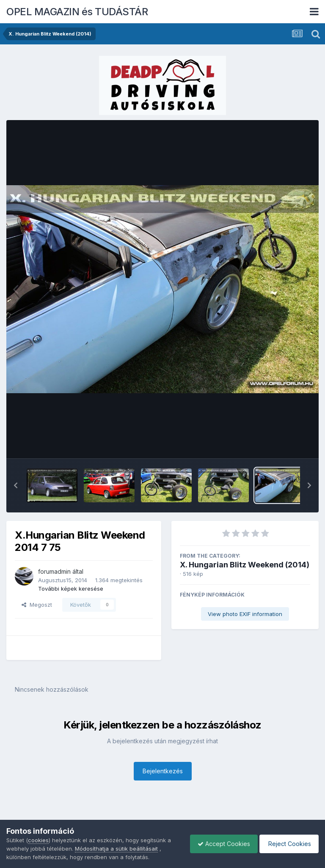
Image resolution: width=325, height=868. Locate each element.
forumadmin (54, 571)
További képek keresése (71, 589)
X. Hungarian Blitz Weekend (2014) (245, 565)
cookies (38, 840)
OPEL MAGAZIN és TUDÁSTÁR (77, 12)
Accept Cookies (220, 844)
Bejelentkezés (163, 771)
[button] (16, 485)
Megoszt (37, 605)
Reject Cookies (288, 844)
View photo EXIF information (245, 614)
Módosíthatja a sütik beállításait (116, 849)
